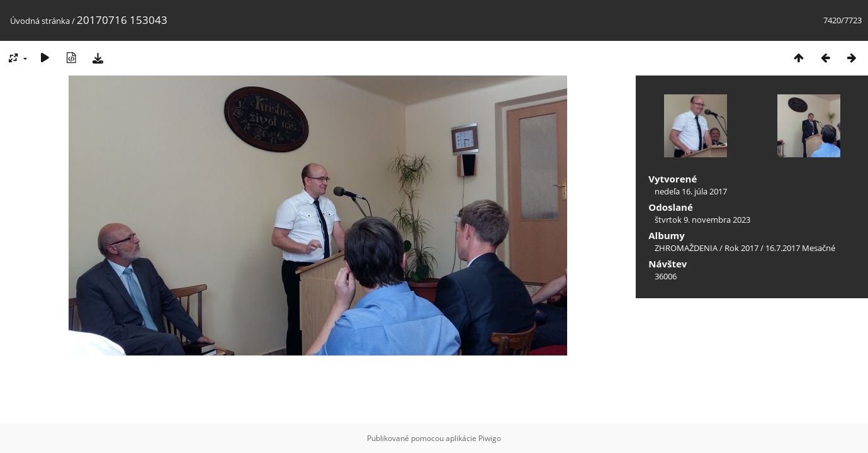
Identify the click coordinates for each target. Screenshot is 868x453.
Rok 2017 (741, 248)
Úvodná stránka (40, 21)
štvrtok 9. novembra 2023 (702, 220)
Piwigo (490, 438)
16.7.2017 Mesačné (800, 248)
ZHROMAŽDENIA (686, 248)
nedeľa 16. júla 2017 (691, 191)
